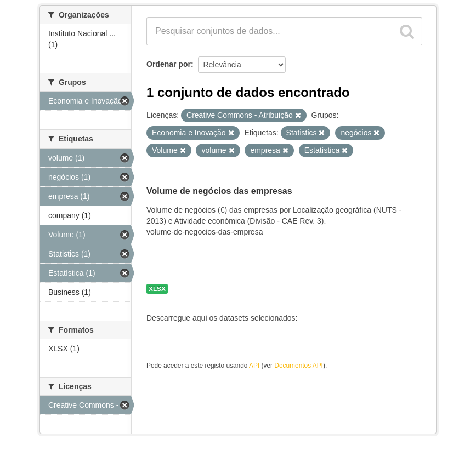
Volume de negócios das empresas (219, 191)
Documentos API (299, 366)
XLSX (157, 289)
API (254, 366)
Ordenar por (169, 64)
